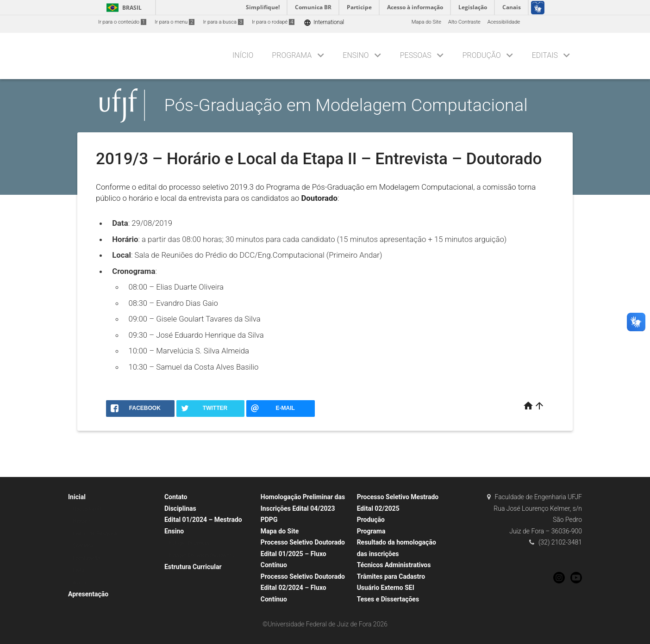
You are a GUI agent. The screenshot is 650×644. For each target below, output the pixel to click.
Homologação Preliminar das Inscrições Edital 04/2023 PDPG (303, 508)
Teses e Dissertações (388, 599)
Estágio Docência (189, 543)
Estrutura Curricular (193, 567)
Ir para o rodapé (273, 22)
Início (243, 55)
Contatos (83, 546)
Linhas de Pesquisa (95, 534)
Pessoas (416, 55)
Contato (176, 497)
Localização (87, 558)
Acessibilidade (504, 22)
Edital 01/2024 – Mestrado (203, 520)
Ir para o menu (175, 22)
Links (79, 570)
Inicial (77, 497)
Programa (292, 55)
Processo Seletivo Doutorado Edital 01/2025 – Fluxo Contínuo (303, 554)
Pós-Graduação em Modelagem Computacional (346, 105)
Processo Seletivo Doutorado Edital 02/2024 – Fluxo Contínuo (303, 588)
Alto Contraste (464, 22)
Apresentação (88, 594)
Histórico (83, 521)
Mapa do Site (426, 22)
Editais (545, 55)
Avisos (80, 583)
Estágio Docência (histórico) (201, 555)
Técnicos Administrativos (394, 565)
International (324, 22)
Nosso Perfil (87, 509)
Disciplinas (180, 508)
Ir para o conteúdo (122, 22)
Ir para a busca (223, 22)
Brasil (122, 8)
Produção (482, 55)
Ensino (356, 55)
